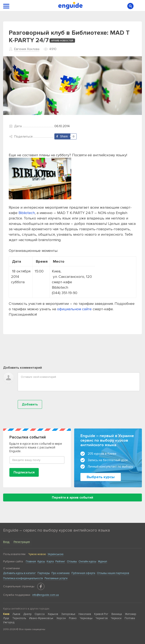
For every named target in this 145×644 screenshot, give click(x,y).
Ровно (73, 618)
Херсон (61, 618)
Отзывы (72, 561)
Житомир (131, 614)
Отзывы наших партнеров (113, 573)
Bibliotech (27, 213)
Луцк (6, 618)
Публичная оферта (83, 573)
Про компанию (61, 573)
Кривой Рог (101, 614)
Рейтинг (60, 561)
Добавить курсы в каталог (19, 573)
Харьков (53, 614)
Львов (16, 614)
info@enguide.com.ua (46, 595)
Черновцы (86, 618)
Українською (56, 554)
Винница (117, 614)
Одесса (40, 614)
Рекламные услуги (56, 578)
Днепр (27, 614)
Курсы (41, 561)
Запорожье (68, 614)
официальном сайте (74, 309)
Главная (31, 561)
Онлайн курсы (87, 561)
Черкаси (116, 618)
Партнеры (44, 573)
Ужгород (9, 622)
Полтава (130, 618)
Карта (50, 561)
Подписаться (24, 472)
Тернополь (19, 618)
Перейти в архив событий (72, 497)
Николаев (85, 614)
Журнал (102, 561)
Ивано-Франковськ (41, 618)
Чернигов (102, 618)
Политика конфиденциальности (23, 578)
